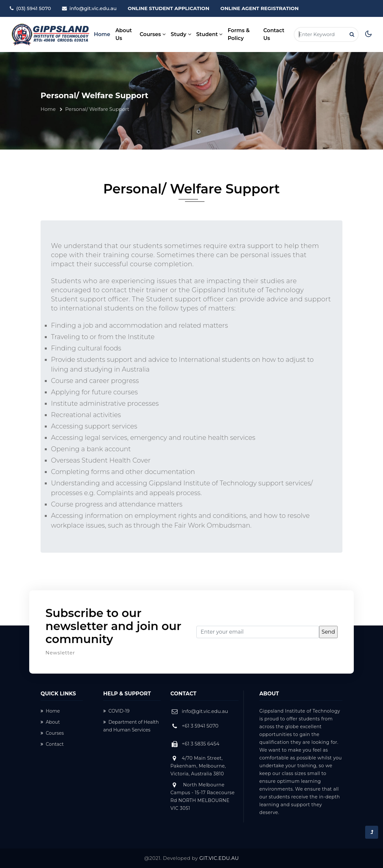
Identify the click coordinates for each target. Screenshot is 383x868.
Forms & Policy (239, 34)
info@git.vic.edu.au (93, 8)
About (50, 722)
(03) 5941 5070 (34, 8)
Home (102, 34)
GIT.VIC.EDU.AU (219, 858)
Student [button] (210, 34)
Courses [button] (153, 34)
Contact (52, 744)
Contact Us (274, 34)
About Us (124, 34)
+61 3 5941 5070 (200, 726)
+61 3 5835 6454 (201, 744)
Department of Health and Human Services (131, 726)
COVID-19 (116, 711)
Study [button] (181, 34)
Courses (52, 733)
